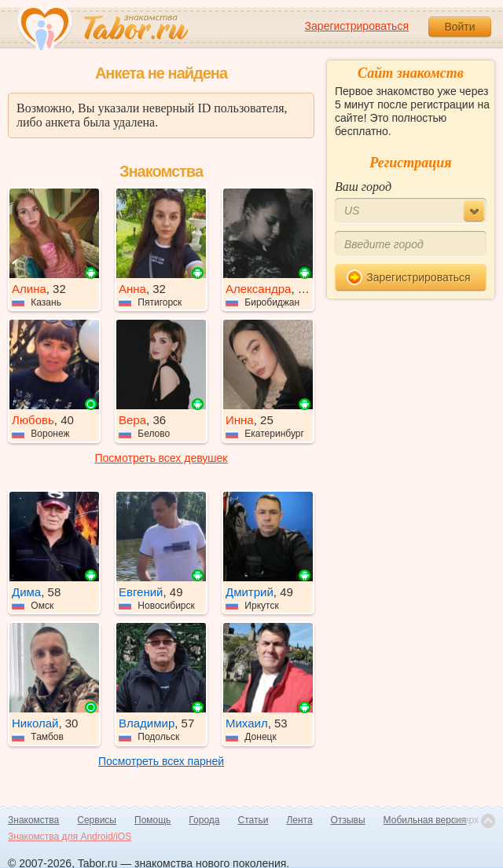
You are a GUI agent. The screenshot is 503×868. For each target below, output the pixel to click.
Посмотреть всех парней (161, 761)
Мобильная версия (425, 820)
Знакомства (33, 820)
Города (204, 820)
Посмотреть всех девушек (162, 458)
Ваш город (363, 187)
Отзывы (348, 820)
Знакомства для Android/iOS (70, 837)
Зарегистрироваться (357, 26)
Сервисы (97, 820)
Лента (299, 820)
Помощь (152, 820)
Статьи (253, 820)
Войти (459, 27)
